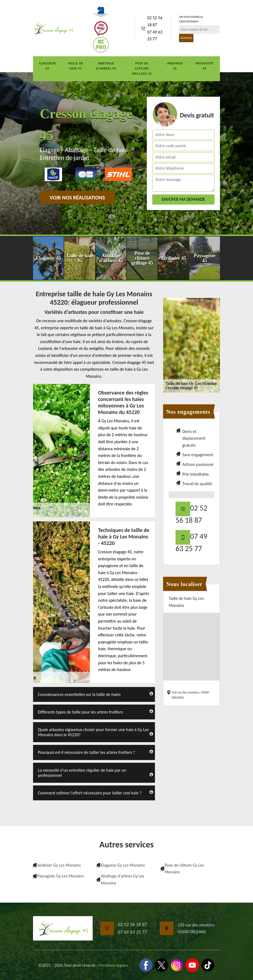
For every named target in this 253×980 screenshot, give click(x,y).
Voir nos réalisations (77, 198)
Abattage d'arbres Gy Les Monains (122, 879)
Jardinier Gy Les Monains (59, 865)
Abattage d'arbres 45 (106, 66)
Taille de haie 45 (76, 66)
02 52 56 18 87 (155, 21)
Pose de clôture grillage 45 (142, 68)
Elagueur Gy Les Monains (123, 865)
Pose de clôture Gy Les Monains (184, 869)
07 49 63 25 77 (155, 36)
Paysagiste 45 (205, 66)
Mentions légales (113, 965)
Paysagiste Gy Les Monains (60, 876)
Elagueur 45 (48, 66)
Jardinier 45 (175, 66)
